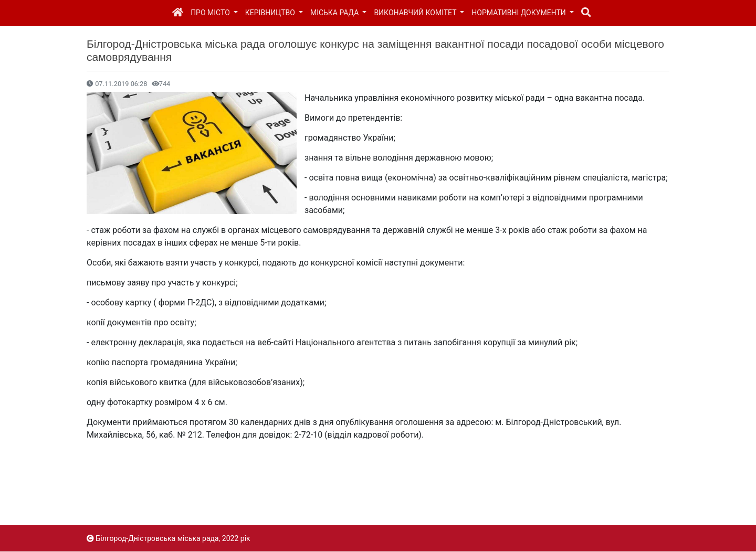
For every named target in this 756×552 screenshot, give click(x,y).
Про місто (211, 13)
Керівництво (271, 13)
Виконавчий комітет (416, 13)
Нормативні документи (519, 13)
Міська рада (335, 13)
